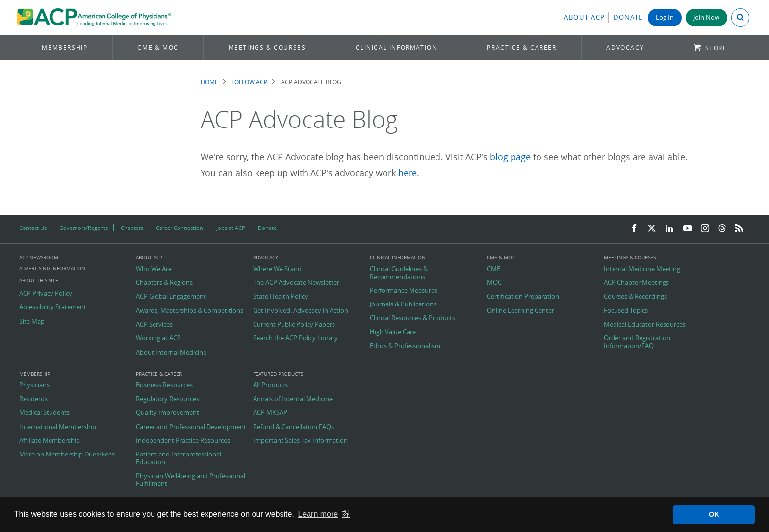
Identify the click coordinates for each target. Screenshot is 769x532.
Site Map (32, 322)
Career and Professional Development (191, 427)
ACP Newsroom (39, 258)
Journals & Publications (403, 304)
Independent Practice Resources (183, 441)
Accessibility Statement (53, 307)
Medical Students (44, 413)
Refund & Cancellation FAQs (294, 427)
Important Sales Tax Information (300, 441)
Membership (64, 47)
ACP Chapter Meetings (636, 283)
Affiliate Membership (50, 441)
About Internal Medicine (171, 353)
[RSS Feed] (739, 229)
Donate (628, 17)
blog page (510, 157)
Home (209, 82)
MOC (494, 283)
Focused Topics (626, 311)
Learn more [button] (318, 514)
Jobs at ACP (231, 228)
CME (494, 269)
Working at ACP (158, 338)
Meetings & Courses (267, 47)
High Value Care (393, 332)
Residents (33, 399)
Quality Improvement (167, 413)
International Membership (58, 427)
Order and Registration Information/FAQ (637, 342)
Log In (665, 17)
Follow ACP (249, 82)
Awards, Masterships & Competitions (190, 311)
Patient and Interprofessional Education (179, 458)
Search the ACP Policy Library (295, 338)
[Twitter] (652, 229)
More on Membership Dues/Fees (67, 455)
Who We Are (154, 269)
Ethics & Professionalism (405, 346)
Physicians (34, 385)
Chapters (132, 228)
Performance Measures (404, 291)
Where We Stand (277, 269)
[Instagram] (705, 229)
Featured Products (278, 374)
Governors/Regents (84, 228)
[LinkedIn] (669, 229)
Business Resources (164, 385)
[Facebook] (634, 229)
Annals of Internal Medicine (293, 399)
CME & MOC (158, 47)
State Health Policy (281, 297)
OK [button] (714, 514)
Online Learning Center (521, 311)
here (408, 173)
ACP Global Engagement (171, 297)
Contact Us (33, 228)
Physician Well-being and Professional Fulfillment (191, 480)
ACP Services (154, 325)
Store (716, 48)
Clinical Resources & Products (412, 318)
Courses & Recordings (635, 297)
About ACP (585, 17)
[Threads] (722, 229)
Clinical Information (396, 47)
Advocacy (625, 47)
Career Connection (179, 228)
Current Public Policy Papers (294, 325)
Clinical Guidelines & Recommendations (399, 273)
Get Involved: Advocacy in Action (301, 311)
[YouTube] (688, 229)
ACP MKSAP (270, 413)
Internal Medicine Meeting (642, 269)
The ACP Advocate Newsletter (296, 283)
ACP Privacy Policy (46, 294)
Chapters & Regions (164, 283)
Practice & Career (522, 47)
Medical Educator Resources (645, 325)
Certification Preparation (523, 297)
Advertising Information (52, 268)
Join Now (706, 17)
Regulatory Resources (167, 399)
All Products (270, 385)
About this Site (39, 281)
